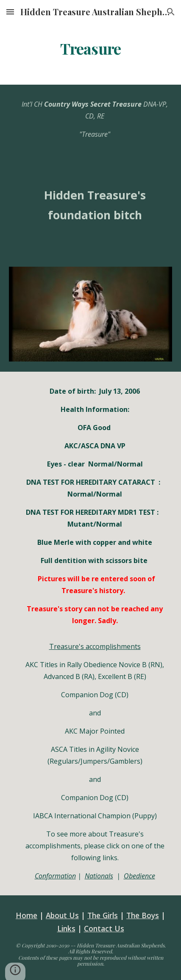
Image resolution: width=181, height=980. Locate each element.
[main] (91, 49)
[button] (10, 12)
